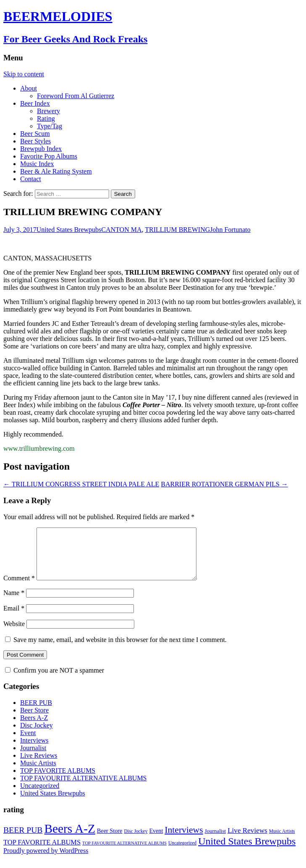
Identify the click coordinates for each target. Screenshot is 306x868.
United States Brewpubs (69, 230)
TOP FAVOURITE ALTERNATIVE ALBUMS (84, 788)
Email (14, 618)
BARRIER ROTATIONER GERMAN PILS (224, 484)
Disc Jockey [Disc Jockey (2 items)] (136, 841)
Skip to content (24, 74)
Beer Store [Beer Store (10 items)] (110, 841)
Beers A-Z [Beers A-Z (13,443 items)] (69, 839)
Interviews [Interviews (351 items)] (184, 840)
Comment (19, 588)
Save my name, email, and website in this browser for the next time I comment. (120, 650)
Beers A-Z (34, 728)
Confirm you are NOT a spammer (55, 680)
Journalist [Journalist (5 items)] (216, 841)
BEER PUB (36, 713)
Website (14, 634)
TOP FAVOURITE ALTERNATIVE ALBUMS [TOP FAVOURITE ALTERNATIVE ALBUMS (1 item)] (124, 853)
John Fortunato (230, 230)
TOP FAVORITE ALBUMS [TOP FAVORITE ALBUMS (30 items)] (42, 852)
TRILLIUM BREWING (177, 230)
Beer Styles (35, 141)
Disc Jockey (37, 735)
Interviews (34, 750)
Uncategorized (40, 796)
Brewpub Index (41, 149)
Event (28, 743)
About (29, 88)
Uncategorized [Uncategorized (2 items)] (182, 853)
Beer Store (34, 720)
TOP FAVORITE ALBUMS (58, 781)
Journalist (33, 758)
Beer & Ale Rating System (56, 171)
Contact (31, 179)
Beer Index (35, 103)
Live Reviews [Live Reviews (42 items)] (247, 841)
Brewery (48, 111)
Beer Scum (35, 134)
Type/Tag (50, 126)
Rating (46, 118)
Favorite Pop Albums (49, 156)
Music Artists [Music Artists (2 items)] (282, 841)
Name (14, 603)
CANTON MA (121, 230)
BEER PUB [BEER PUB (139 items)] (23, 840)
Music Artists (38, 773)
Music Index (37, 164)
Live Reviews (39, 765)
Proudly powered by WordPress (46, 861)
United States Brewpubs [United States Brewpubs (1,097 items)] (247, 851)
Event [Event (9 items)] (156, 841)
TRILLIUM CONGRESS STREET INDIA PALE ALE (81, 484)
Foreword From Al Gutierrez (76, 96)
